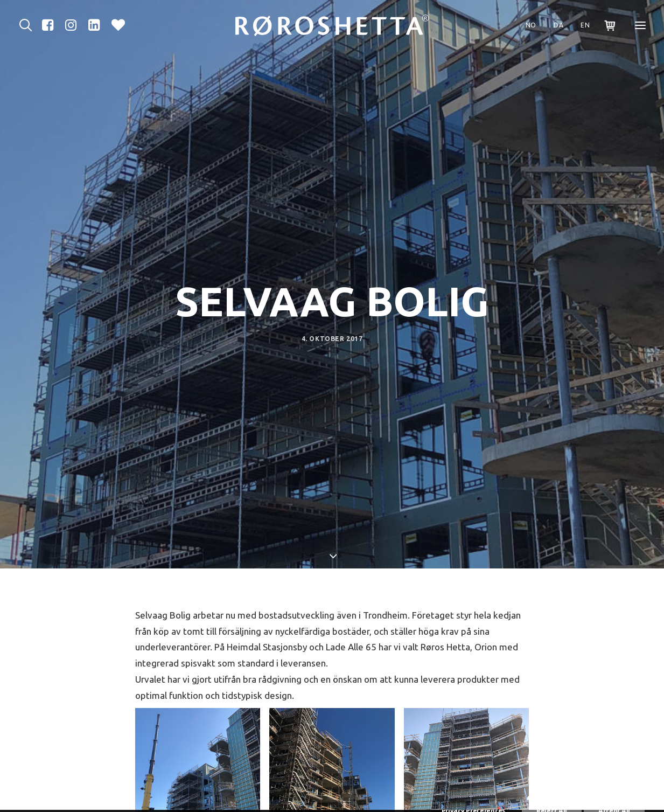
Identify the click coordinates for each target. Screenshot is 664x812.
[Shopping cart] (606, 26)
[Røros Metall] (332, 25)
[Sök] (28, 25)
